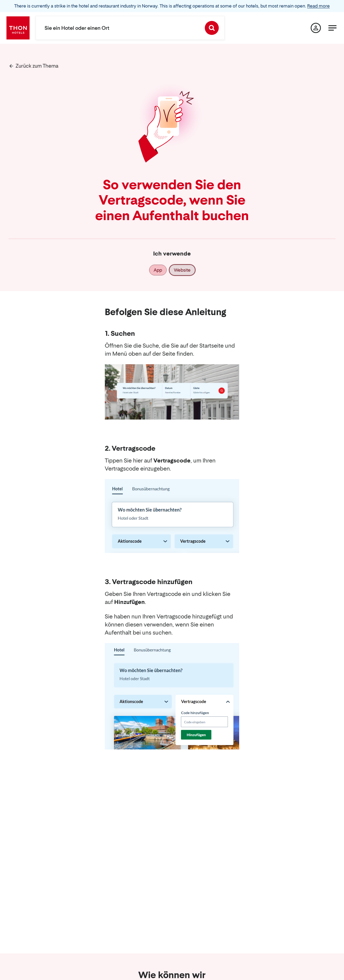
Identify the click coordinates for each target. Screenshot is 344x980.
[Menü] (332, 28)
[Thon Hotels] (18, 28)
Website (182, 270)
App (158, 270)
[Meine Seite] (316, 28)
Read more (318, 6)
